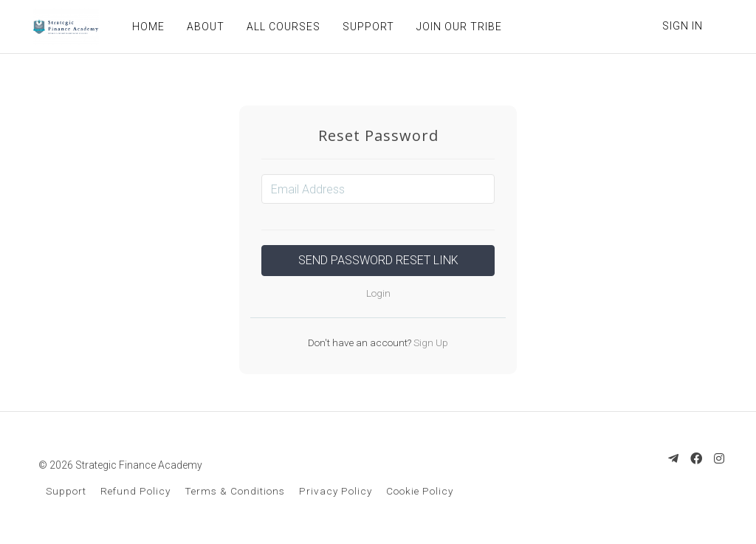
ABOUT (203, 27)
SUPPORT (366, 27)
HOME (146, 27)
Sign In (683, 26)
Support (66, 491)
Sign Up (430, 342)
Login (378, 293)
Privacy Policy (336, 491)
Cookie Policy (420, 491)
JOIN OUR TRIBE (457, 27)
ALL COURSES (281, 27)
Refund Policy (135, 491)
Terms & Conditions (235, 491)
